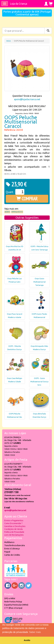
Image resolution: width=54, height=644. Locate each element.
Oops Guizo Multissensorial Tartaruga (39, 282)
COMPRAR (27, 199)
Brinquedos (17, 212)
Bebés (7, 212)
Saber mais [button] (35, 632)
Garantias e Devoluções (15, 526)
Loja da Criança (19, 4)
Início (9, 41)
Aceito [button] (27, 640)
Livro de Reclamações (14, 535)
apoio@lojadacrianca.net (27, 99)
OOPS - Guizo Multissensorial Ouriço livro (39, 382)
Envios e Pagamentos (14, 520)
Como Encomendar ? (13, 523)
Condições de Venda (13, 529)
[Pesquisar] (48, 31)
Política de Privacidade (14, 532)
